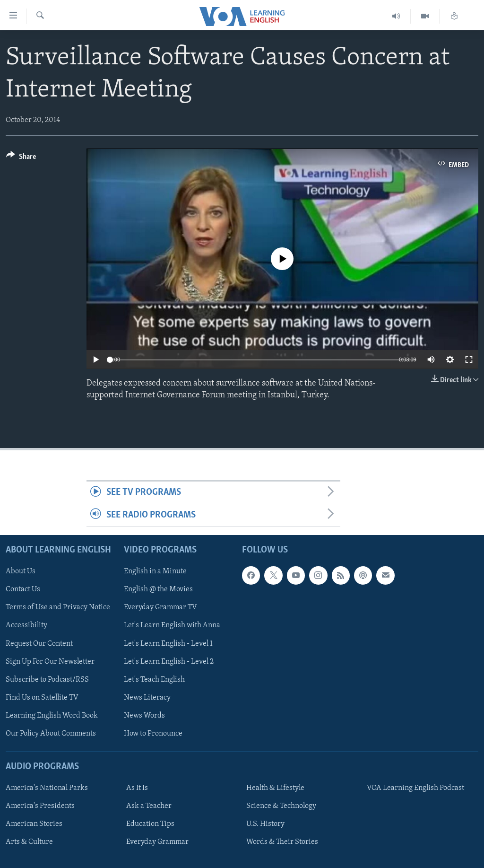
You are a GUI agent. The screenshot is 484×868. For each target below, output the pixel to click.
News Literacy (147, 698)
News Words (144, 716)
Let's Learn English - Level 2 (169, 662)
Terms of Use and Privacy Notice (58, 608)
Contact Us (23, 590)
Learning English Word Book (52, 716)
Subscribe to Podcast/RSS (47, 680)
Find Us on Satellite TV (42, 698)
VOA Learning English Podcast (415, 788)
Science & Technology (281, 806)
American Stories (34, 824)
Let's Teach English (154, 680)
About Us (21, 571)
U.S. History (265, 824)
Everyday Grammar (157, 842)
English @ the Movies (158, 590)
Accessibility (26, 626)
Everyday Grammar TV (160, 608)
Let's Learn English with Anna (172, 626)
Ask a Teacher (149, 806)
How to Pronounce (153, 734)
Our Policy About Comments (51, 734)
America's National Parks (47, 788)
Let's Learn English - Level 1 (168, 644)
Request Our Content (39, 644)
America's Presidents (40, 806)
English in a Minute (155, 571)
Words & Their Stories (282, 842)
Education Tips (150, 824)
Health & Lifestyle (275, 788)
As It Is (137, 788)
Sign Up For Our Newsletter (50, 662)
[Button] (21, 158)
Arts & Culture (29, 842)
